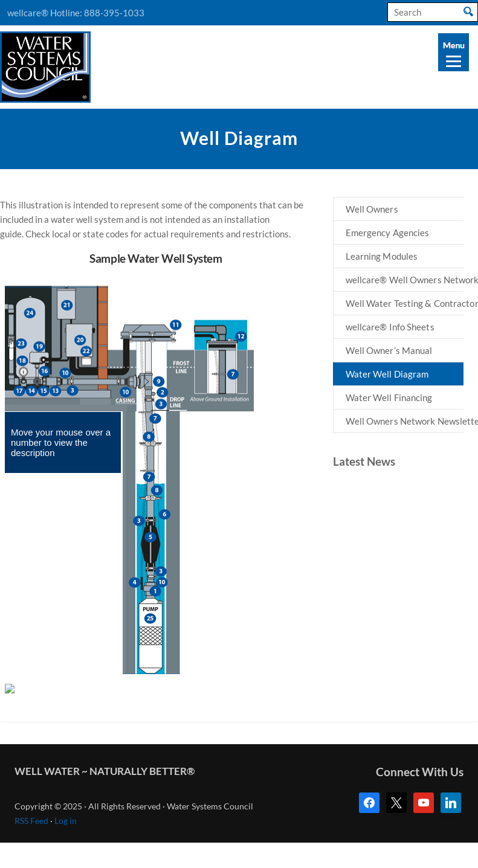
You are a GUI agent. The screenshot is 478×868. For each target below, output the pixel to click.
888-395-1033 (114, 13)
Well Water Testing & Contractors (405, 303)
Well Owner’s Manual (389, 350)
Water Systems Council (45, 67)
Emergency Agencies (388, 233)
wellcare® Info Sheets (390, 327)
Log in (66, 821)
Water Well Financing (389, 397)
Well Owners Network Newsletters (405, 421)
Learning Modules (382, 256)
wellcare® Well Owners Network (405, 280)
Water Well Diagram (387, 374)
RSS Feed (31, 821)
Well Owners (372, 209)
